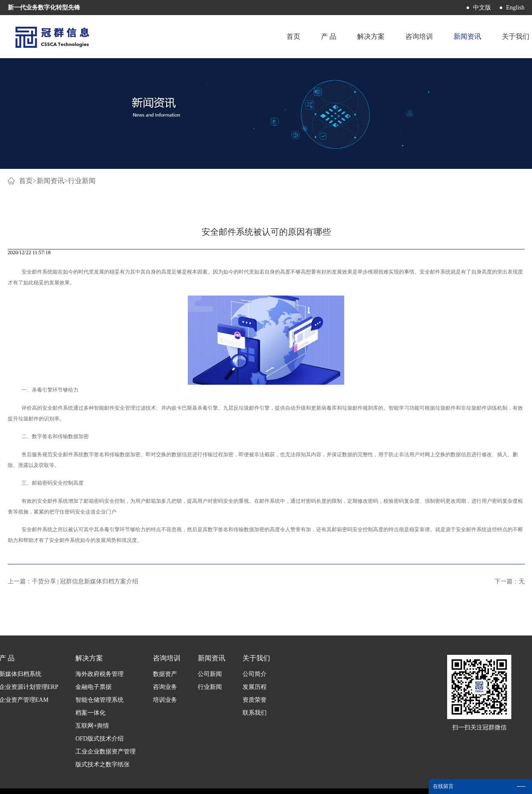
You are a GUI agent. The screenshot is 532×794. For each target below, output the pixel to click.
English (515, 8)
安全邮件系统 (37, 272)
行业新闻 (82, 181)
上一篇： (73, 581)
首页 (293, 36)
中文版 (482, 8)
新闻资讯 (50, 181)
